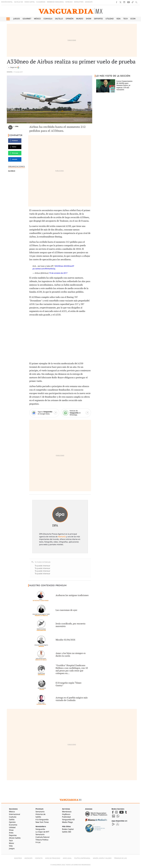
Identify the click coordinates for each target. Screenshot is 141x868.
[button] (8, 19)
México (37, 19)
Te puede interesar (43, 566)
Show (89, 19)
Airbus (12, 171)
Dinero (10, 72)
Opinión (70, 19)
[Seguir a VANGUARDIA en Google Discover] (14, 67)
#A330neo (59, 266)
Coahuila (48, 19)
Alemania (62, 537)
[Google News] (44, 413)
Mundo (80, 19)
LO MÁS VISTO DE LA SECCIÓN (113, 76)
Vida (118, 19)
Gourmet (27, 19)
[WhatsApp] (76, 413)
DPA (17, 126)
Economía (135, 19)
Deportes (98, 19)
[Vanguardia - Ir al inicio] (70, 11)
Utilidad (110, 19)
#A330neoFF (69, 266)
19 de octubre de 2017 (58, 273)
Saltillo (59, 19)
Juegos (17, 19)
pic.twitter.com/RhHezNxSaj (44, 269)
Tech (125, 19)
